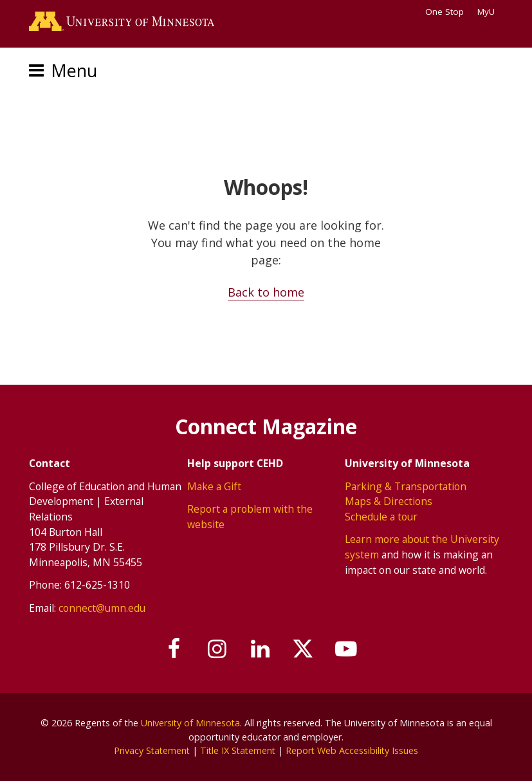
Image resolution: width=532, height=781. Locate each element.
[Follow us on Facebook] (174, 648)
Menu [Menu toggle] (74, 71)
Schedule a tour (381, 516)
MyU (490, 12)
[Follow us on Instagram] (217, 648)
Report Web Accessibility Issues (354, 750)
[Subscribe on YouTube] (347, 648)
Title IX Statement (238, 750)
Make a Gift (214, 486)
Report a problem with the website (250, 517)
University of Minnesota (190, 723)
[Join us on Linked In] (261, 648)
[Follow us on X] (304, 648)
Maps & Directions (389, 501)
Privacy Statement (150, 750)
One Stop (445, 12)
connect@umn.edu (102, 607)
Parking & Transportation (406, 486)
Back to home (266, 292)
